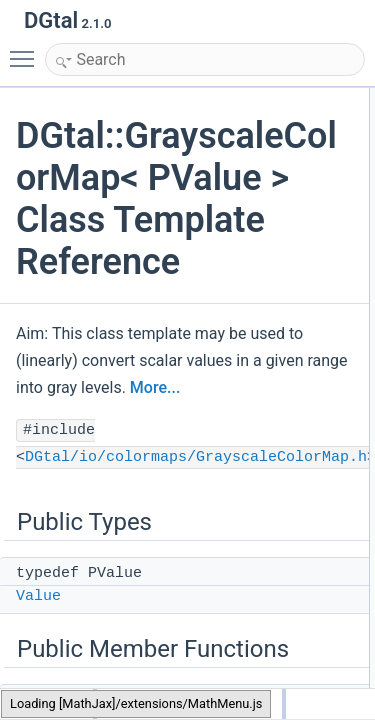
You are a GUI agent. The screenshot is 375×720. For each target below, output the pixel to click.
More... (155, 387)
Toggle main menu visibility (27, 50)
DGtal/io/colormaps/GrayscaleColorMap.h (196, 457)
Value (38, 596)
